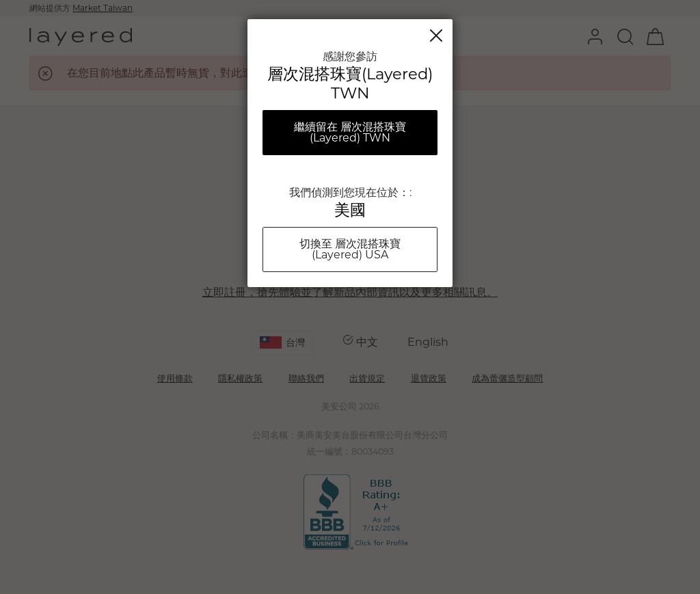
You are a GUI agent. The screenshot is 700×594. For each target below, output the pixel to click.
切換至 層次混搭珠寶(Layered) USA (350, 249)
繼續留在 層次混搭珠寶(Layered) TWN (350, 132)
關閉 (436, 36)
